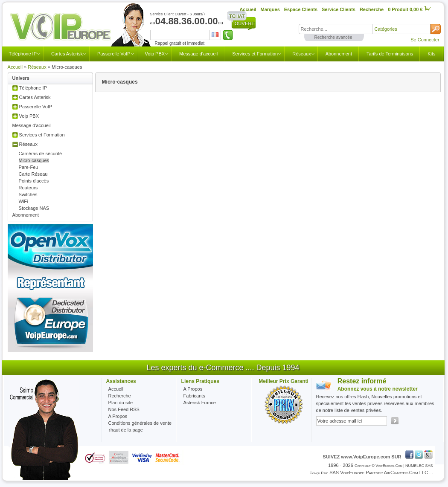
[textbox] (335, 29)
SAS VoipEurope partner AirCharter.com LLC (379, 473)
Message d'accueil (198, 54)
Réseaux (301, 54)
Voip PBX (155, 54)
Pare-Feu (29, 167)
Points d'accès (34, 181)
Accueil (15, 67)
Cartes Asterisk (67, 54)
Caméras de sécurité (41, 154)
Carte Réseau (33, 174)
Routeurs (28, 188)
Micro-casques (34, 160)
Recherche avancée (333, 37)
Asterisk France (200, 403)
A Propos (193, 389)
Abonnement (339, 54)
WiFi (23, 201)
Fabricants (194, 396)
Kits (431, 54)
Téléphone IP (23, 54)
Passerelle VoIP (114, 54)
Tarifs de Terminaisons (390, 54)
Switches (28, 194)
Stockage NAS (34, 208)
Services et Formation (255, 54)
